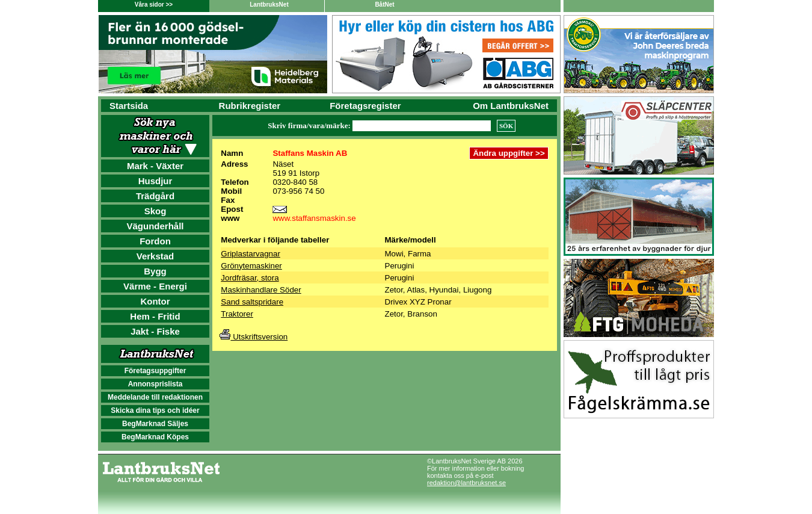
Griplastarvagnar (251, 254)
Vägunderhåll (155, 226)
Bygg (155, 271)
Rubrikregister (250, 106)
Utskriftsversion (254, 337)
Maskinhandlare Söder (261, 290)
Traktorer (237, 314)
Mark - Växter (155, 166)
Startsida (129, 106)
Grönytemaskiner (251, 266)
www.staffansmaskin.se (314, 218)
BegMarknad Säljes (155, 424)
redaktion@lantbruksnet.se (466, 483)
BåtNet (384, 5)
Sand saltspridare (252, 302)
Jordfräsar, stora (250, 278)
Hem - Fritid (155, 316)
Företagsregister (365, 106)
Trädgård (155, 196)
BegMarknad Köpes (155, 437)
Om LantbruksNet (511, 106)
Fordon (155, 241)
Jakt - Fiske (155, 331)
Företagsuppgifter (155, 371)
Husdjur (155, 181)
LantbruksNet (269, 5)
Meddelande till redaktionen (155, 397)
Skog (155, 211)
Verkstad (155, 256)
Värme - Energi (155, 286)
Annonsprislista (155, 384)
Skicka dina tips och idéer (155, 410)
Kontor (155, 301)
